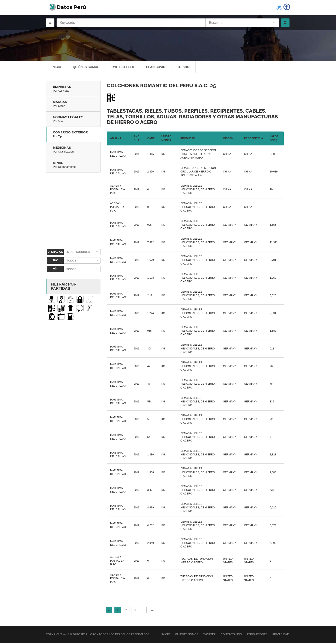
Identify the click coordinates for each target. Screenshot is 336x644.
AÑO (55, 262)
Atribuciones (257, 635)
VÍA (55, 270)
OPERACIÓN (55, 253)
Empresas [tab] (77, 90)
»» (152, 611)
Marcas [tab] (77, 105)
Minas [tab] (77, 166)
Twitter (209, 635)
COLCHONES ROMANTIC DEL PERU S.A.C (157, 87)
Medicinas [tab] (77, 151)
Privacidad (281, 635)
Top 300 (189, 67)
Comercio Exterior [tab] (77, 136)
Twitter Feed (125, 67)
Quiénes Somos (87, 67)
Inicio (57, 67)
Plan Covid (160, 67)
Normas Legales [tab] (77, 120)
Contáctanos (231, 635)
